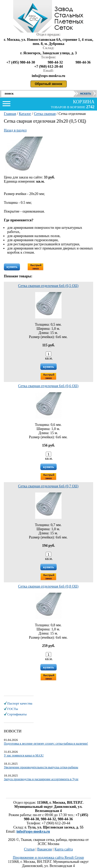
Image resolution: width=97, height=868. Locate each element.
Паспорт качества (20, 703)
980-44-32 (55, 62)
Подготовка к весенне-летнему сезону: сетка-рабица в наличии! (46, 744)
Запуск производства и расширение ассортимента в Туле (41, 779)
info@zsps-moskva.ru (33, 831)
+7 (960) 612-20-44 (48, 67)
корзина (83, 102)
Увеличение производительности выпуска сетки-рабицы (41, 767)
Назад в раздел (15, 130)
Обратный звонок (49, 84)
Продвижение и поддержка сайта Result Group (48, 858)
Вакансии (45, 849)
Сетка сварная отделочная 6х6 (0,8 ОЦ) (48, 586)
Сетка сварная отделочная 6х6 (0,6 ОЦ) (48, 386)
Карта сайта (64, 849)
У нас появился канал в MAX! (24, 755)
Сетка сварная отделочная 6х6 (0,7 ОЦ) (48, 486)
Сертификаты (17, 714)
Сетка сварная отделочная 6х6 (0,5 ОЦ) (48, 286)
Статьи (29, 849)
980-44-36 (83, 62)
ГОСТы (13, 709)
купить (12, 267)
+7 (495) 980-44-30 (21, 62)
